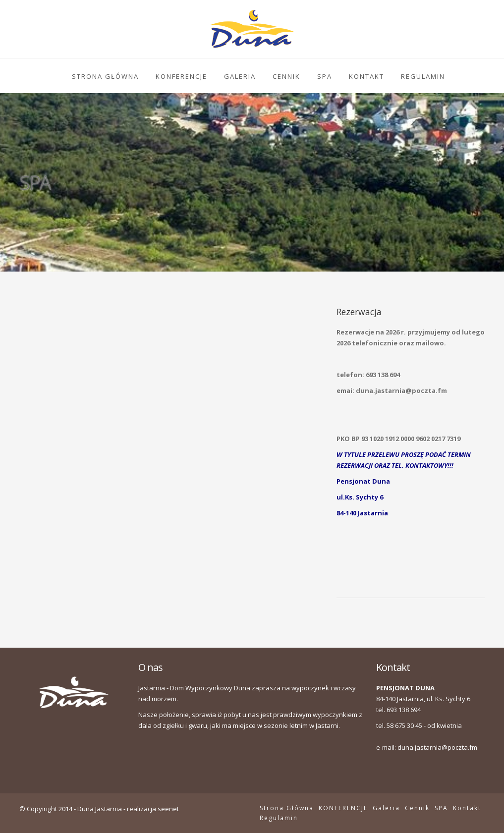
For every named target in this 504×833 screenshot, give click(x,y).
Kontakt (366, 76)
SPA (325, 76)
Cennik (286, 76)
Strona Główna (105, 76)
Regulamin (423, 76)
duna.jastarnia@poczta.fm (437, 747)
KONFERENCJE (181, 76)
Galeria (240, 76)
